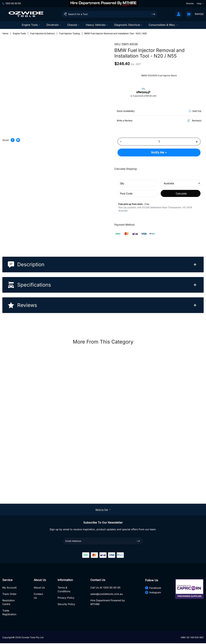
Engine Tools (31, 25)
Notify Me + (159, 153)
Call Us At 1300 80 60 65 (105, 588)
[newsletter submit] (138, 541)
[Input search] (109, 14)
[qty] (138, 184)
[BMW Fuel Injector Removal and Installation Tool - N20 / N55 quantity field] (159, 142)
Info (143, 89)
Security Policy (66, 605)
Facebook (153, 588)
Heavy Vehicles (97, 25)
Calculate (181, 194)
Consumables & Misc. (163, 25)
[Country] (181, 184)
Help (200, 3)
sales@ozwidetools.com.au (106, 594)
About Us (39, 588)
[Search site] (153, 14)
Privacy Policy (66, 598)
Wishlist (190, 3)
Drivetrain (54, 25)
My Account (9, 588)
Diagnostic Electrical (128, 25)
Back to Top (103, 510)
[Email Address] (103, 541)
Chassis (73, 25)
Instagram (153, 593)
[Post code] (138, 194)
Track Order (9, 594)
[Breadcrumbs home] (5, 34)
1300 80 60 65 (12, 3)
